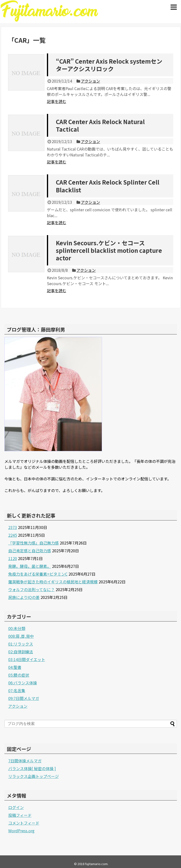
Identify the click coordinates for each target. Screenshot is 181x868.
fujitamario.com (96, 864)
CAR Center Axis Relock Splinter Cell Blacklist (108, 186)
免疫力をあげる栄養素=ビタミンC (38, 574)
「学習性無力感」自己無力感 (34, 543)
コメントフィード (24, 823)
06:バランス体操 (23, 683)
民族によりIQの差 (24, 597)
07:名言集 (17, 690)
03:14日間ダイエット (27, 659)
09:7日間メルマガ (24, 698)
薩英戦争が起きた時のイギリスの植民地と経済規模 (53, 582)
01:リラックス (21, 644)
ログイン (16, 807)
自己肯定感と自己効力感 (30, 551)
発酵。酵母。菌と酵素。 (30, 566)
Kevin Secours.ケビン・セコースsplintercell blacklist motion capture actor (109, 250)
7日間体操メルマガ (25, 761)
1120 (13, 558)
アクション (90, 81)
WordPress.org (21, 831)
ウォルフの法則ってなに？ (31, 589)
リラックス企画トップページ (34, 776)
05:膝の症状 (19, 675)
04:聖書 (15, 667)
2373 (13, 527)
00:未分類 (17, 628)
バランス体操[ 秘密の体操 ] (32, 768)
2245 (13, 535)
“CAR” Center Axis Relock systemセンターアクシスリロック (109, 65)
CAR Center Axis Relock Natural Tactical (100, 125)
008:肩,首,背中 (21, 636)
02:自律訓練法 (21, 652)
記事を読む (57, 101)
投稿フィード (20, 815)
